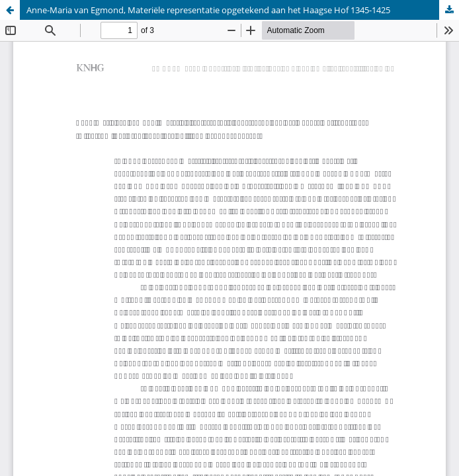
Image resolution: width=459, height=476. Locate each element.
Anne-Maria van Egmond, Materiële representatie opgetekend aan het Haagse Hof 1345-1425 (208, 10)
